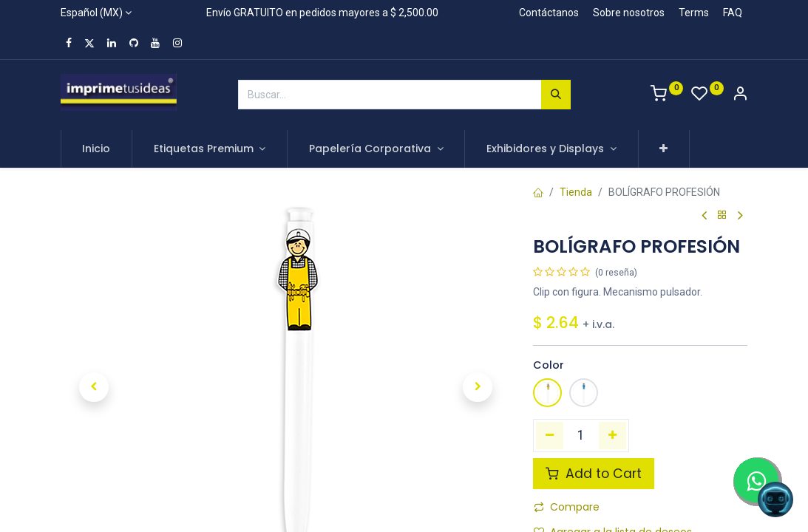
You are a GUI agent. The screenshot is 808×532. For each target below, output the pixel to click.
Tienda (576, 192)
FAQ (733, 13)
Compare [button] (567, 507)
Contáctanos (549, 13)
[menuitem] (97, 149)
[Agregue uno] (612, 435)
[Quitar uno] (550, 435)
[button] (664, 149)
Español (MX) (92, 13)
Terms (694, 13)
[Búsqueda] (556, 95)
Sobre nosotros (629, 13)
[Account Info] (740, 95)
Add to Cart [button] (594, 474)
